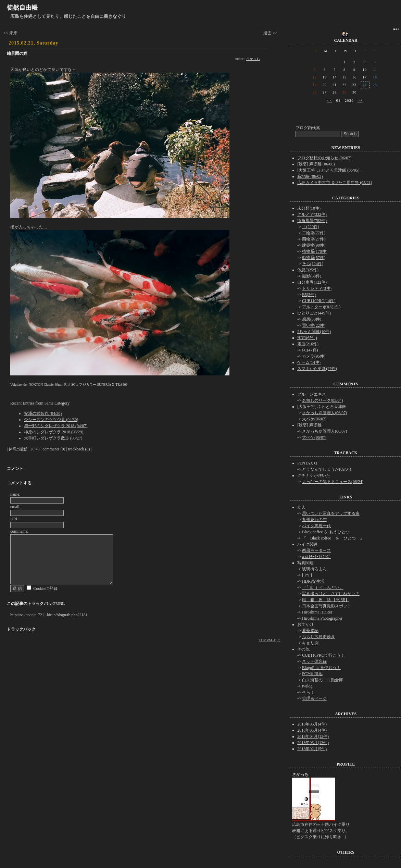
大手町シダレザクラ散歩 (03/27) (53, 438)
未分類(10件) (309, 208)
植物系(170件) (315, 251)
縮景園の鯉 (17, 53)
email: (15, 507)
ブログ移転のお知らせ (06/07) (324, 158)
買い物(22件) (314, 325)
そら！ (308, 692)
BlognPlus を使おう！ (321, 668)
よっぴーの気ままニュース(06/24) (333, 482)
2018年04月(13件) (313, 736)
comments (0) (54, 449)
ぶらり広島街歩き (318, 637)
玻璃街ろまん (314, 569)
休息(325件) (308, 270)
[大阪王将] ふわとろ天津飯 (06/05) (328, 170)
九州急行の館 (314, 520)
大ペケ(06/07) (314, 419)
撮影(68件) (312, 276)
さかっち (253, 59)
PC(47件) (310, 350)
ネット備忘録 (314, 661)
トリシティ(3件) (317, 288)
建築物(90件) (314, 245)
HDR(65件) (307, 338)
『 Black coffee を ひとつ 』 (333, 538)
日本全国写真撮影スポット (327, 606)
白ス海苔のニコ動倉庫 (323, 680)
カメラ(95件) (314, 356)
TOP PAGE (267, 640)
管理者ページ (314, 698)
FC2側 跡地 (312, 674)
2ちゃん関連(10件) (314, 332)
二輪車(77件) (314, 233)
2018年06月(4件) (312, 724)
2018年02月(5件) (312, 749)
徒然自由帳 (22, 8)
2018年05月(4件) (312, 730)
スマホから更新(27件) (317, 369)
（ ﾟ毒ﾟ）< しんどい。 (323, 587)
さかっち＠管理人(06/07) (324, 413)
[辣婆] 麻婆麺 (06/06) (316, 164)
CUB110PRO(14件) (319, 301)
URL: (15, 519)
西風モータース (316, 550)
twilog (307, 686)
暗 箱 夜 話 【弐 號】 (326, 600)
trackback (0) (79, 449)
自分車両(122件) (312, 282)
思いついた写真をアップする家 (331, 513)
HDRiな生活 (313, 581)
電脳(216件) (308, 344)
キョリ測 (310, 643)
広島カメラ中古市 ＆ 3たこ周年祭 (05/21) (335, 183)
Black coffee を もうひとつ (326, 532)
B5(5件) (309, 295)
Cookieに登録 (45, 588)
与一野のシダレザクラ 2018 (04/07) (56, 426)
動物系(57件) (314, 258)
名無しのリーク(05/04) (322, 400)
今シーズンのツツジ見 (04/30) (51, 420)
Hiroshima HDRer (317, 612)
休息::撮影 (18, 449)
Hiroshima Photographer (322, 618)
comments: (19, 531)
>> (360, 100)
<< (330, 100)
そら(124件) (313, 264)
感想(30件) (312, 319)
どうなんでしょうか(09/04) (327, 469)
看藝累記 (310, 631)
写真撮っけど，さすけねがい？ (331, 594)
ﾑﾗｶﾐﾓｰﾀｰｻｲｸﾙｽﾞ (316, 557)
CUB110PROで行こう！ (324, 655)
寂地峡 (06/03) (310, 176)
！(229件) (311, 227)
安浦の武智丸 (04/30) (43, 413)
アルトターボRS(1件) (321, 307)
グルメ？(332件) (312, 214)
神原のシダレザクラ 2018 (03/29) (54, 432)
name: (15, 494)
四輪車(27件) (314, 239)
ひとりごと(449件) (314, 313)
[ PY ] (307, 575)
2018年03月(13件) (313, 743)
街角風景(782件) (312, 221)
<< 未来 (10, 33)
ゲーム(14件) (309, 362)
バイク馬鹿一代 (316, 526)
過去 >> (270, 33)
